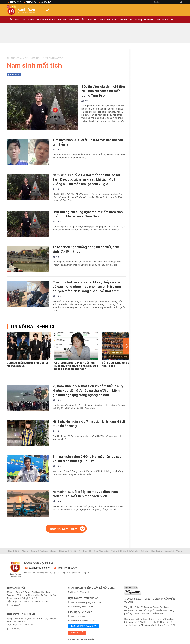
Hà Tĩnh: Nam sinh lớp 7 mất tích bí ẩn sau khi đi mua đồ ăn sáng (89, 424)
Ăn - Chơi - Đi (89, 20)
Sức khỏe (112, 20)
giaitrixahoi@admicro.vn (83, 620)
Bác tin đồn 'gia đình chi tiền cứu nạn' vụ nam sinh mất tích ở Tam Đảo (103, 91)
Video (165, 20)
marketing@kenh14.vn (82, 606)
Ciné (24, 20)
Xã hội (102, 20)
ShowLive (46, 2)
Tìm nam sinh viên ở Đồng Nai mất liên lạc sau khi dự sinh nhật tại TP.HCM (87, 459)
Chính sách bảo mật (81, 639)
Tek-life (123, 20)
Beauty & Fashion (46, 20)
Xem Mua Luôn (152, 20)
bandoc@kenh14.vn (67, 568)
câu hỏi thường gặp (39, 568)
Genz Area (31, 2)
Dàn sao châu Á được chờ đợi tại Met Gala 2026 (27, 364)
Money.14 (74, 20)
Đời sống (62, 20)
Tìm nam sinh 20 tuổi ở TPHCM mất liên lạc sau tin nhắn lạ (88, 142)
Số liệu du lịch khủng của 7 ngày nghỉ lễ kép (121, 364)
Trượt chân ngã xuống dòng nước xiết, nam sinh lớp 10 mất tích (86, 249)
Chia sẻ (15, 75)
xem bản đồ (15, 605)
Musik (31, 20)
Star (17, 20)
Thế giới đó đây (119, 551)
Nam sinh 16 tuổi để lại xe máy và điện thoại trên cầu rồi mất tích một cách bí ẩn (86, 494)
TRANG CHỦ (11, 20)
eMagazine (15, 2)
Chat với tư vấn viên (83, 626)
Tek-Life (145, 551)
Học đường (136, 20)
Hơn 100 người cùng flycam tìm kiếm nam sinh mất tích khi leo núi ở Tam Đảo (88, 214)
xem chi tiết (77, 633)
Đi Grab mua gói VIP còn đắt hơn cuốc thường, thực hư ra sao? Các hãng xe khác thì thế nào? (76, 366)
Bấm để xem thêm (64, 529)
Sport (53, 551)
